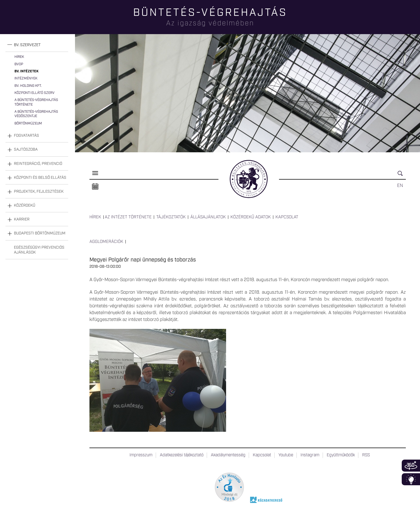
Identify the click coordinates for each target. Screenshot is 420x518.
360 (411, 466)
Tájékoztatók (171, 217)
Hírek (19, 57)
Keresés (402, 176)
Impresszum (141, 455)
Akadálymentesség (228, 455)
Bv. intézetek (26, 71)
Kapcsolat (287, 217)
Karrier (22, 219)
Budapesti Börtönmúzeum (40, 233)
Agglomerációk (106, 242)
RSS (366, 455)
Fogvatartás (26, 136)
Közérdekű (25, 206)
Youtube (286, 455)
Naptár (95, 187)
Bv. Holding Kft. (28, 86)
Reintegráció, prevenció (38, 164)
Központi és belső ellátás (40, 178)
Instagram (310, 455)
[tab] (37, 45)
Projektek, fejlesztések (39, 192)
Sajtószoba (26, 150)
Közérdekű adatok (251, 217)
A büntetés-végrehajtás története (36, 102)
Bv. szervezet (27, 45)
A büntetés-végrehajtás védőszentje (36, 114)
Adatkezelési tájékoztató (182, 455)
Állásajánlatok (208, 217)
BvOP (19, 64)
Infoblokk (411, 479)
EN (400, 186)
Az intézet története (128, 217)
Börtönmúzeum (28, 123)
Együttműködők (341, 455)
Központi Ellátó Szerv (34, 93)
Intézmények (26, 78)
